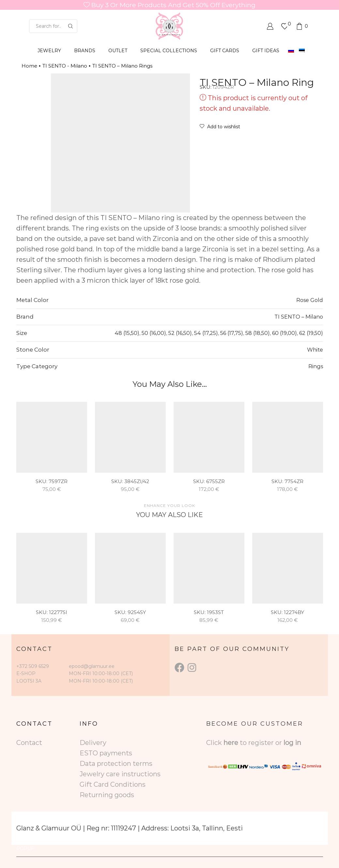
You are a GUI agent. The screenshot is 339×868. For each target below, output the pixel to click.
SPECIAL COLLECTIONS (169, 51)
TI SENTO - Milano (65, 66)
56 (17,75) (232, 333)
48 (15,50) (127, 333)
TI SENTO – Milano (299, 317)
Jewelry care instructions (120, 774)
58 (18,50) (258, 333)
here (231, 743)
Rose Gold (310, 300)
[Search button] (70, 26)
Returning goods (107, 795)
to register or (262, 743)
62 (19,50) (311, 333)
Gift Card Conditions (113, 784)
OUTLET (118, 51)
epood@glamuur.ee (92, 666)
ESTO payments (106, 753)
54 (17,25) (206, 333)
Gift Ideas (266, 51)
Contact (29, 743)
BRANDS (85, 51)
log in (292, 743)
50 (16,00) (154, 333)
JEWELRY (49, 51)
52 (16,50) (180, 333)
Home (29, 66)
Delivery (93, 743)
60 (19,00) (285, 333)
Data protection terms (116, 764)
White (315, 350)
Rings (316, 366)
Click (215, 743)
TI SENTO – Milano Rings (122, 66)
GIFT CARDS (225, 51)
